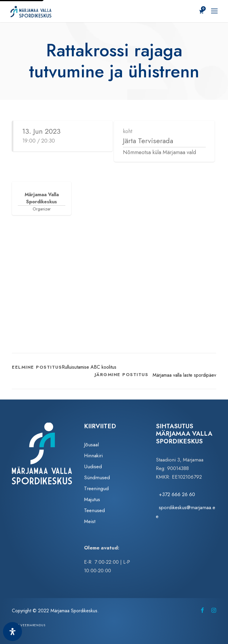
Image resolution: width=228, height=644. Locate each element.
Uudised (93, 467)
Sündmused (97, 478)
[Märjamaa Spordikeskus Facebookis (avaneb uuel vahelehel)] (202, 611)
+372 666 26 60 (177, 495)
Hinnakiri (93, 456)
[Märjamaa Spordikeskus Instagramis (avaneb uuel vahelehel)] (214, 611)
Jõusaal (91, 445)
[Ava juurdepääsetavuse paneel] (12, 632)
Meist (90, 521)
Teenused (94, 511)
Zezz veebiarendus (29, 625)
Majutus (92, 500)
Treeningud (96, 489)
